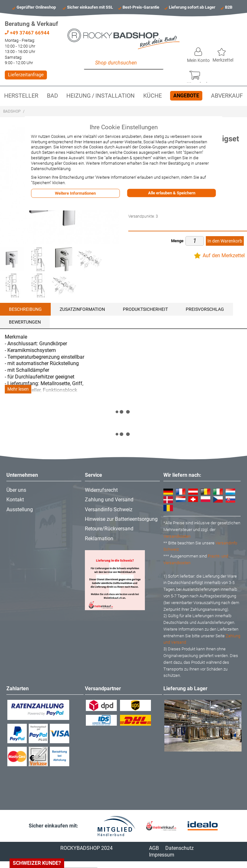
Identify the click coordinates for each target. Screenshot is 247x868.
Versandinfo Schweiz (109, 509)
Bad (52, 96)
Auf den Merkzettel (224, 255)
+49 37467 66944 (27, 33)
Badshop (12, 111)
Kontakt (15, 500)
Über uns (16, 490)
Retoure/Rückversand (109, 529)
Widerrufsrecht (101, 490)
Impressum (162, 855)
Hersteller (21, 96)
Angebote (186, 96)
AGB (154, 848)
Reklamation (99, 539)
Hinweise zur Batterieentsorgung (121, 519)
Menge (177, 241)
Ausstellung (20, 509)
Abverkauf (227, 96)
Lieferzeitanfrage (26, 75)
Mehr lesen (18, 389)
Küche (153, 96)
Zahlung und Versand (109, 500)
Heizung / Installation (101, 96)
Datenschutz (180, 848)
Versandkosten (177, 536)
